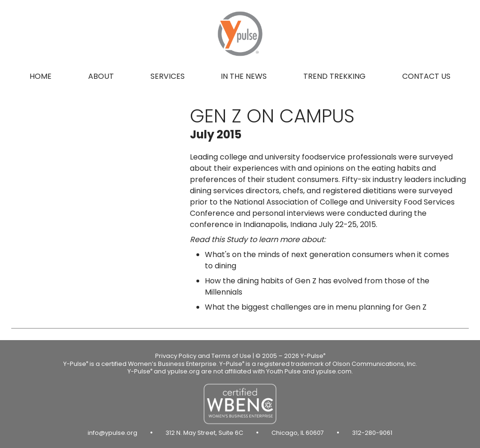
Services (168, 76)
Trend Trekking (334, 76)
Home (41, 76)
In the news (244, 76)
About (101, 76)
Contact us (426, 76)
